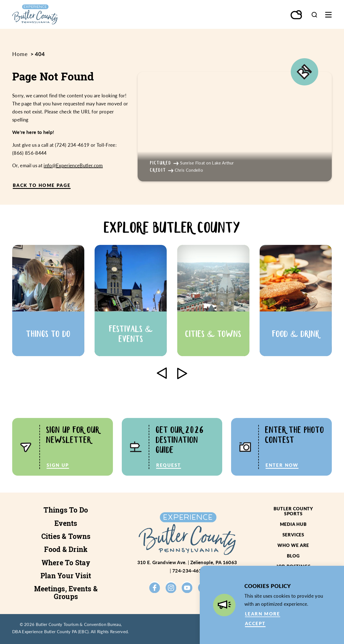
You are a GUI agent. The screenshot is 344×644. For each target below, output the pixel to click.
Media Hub (293, 524)
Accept (255, 623)
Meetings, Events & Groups (66, 592)
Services (293, 535)
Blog (293, 556)
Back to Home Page (42, 185)
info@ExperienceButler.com (73, 165)
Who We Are (293, 545)
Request (169, 465)
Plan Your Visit (66, 576)
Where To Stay (66, 563)
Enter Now (282, 465)
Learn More (263, 614)
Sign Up (58, 465)
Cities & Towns (66, 536)
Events (66, 523)
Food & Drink (66, 549)
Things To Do (66, 510)
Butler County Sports (293, 511)
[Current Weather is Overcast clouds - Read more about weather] (297, 15)
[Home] (55, 14)
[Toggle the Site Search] (314, 15)
